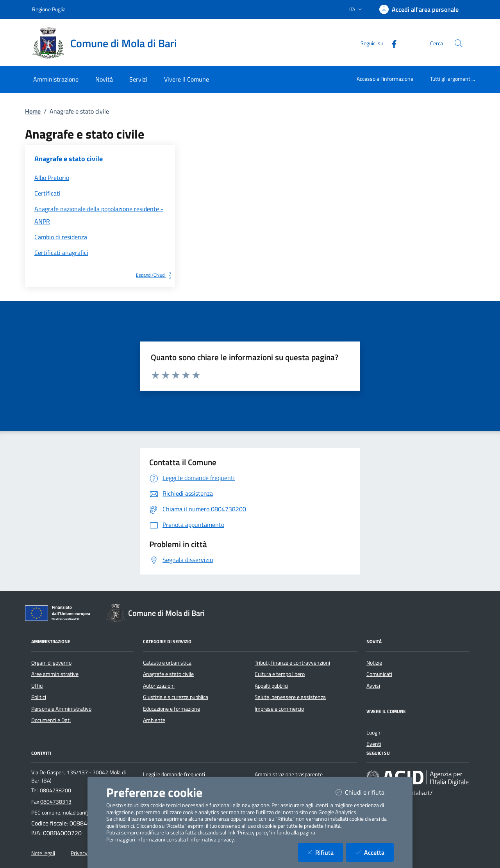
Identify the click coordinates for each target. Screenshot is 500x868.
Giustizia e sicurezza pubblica (176, 697)
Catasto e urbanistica (167, 663)
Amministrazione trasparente (289, 774)
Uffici (37, 686)
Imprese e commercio (279, 709)
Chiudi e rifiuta (365, 792)
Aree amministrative (55, 674)
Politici (39, 697)
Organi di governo (51, 663)
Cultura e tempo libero (280, 674)
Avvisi (373, 686)
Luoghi (374, 733)
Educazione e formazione (171, 709)
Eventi (374, 744)
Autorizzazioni (159, 686)
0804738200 (55, 790)
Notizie (374, 663)
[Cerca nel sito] (459, 43)
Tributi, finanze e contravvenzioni (292, 663)
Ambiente (154, 720)
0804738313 (56, 802)
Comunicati (379, 674)
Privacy (79, 853)
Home (33, 111)
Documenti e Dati (51, 720)
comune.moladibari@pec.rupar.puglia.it (86, 813)
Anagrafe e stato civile (168, 674)
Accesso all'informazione (385, 79)
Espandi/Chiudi (155, 275)
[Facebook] (391, 43)
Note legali (43, 853)
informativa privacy (212, 840)
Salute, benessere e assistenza (290, 697)
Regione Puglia (49, 9)
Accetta (375, 852)
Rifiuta (325, 852)
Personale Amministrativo (61, 709)
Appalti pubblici (271, 686)
